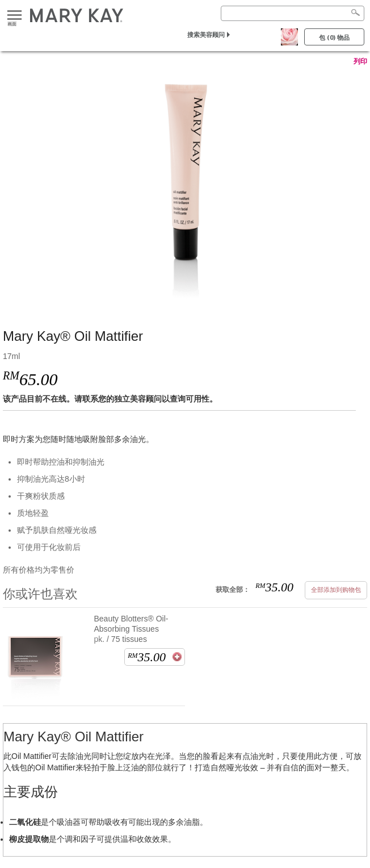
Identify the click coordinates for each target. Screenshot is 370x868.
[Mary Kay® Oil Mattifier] (185, 186)
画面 (14, 16)
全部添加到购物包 (336, 590)
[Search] (293, 13)
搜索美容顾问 (206, 34)
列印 (360, 61)
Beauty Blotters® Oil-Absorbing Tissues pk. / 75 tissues (131, 629)
